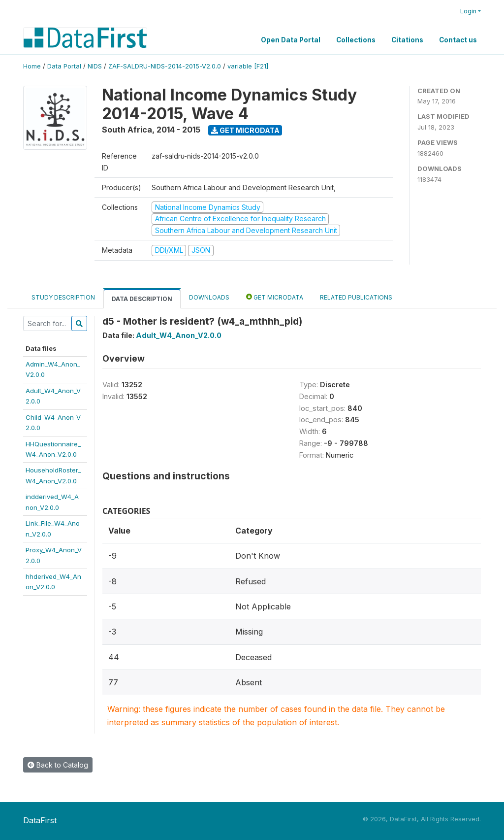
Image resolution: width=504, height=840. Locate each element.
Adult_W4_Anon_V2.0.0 (179, 335)
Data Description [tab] (142, 299)
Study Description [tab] (63, 297)
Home (32, 66)
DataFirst (40, 820)
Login (468, 11)
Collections (356, 40)
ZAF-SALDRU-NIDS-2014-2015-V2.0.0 (165, 66)
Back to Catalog (58, 765)
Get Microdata (245, 130)
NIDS (95, 66)
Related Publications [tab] (356, 297)
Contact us (458, 40)
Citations (407, 40)
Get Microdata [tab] (275, 297)
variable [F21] (248, 66)
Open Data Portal (291, 40)
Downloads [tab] (209, 297)
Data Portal (64, 66)
